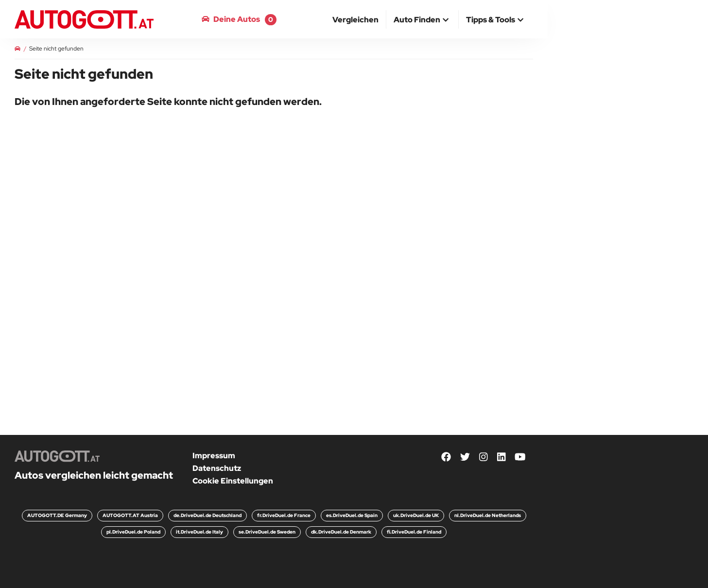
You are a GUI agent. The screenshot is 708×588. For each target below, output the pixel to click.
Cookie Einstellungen (233, 481)
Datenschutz (217, 468)
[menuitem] (356, 19)
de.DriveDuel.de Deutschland (207, 515)
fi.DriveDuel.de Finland (414, 532)
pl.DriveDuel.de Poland (133, 532)
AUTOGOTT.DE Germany (57, 515)
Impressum (214, 456)
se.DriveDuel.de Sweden (267, 532)
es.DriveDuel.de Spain (352, 515)
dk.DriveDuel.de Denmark (341, 532)
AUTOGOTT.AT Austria (130, 515)
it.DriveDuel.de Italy (199, 532)
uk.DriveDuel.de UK (416, 515)
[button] (422, 20)
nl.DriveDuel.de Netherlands (488, 515)
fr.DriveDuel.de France (284, 515)
